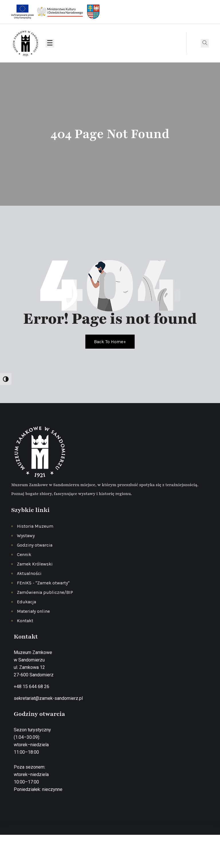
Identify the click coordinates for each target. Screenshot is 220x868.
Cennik (24, 554)
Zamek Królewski (35, 564)
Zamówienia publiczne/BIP (45, 592)
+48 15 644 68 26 (32, 687)
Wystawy (26, 536)
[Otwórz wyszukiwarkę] (205, 43)
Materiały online (33, 611)
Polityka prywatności (112, 852)
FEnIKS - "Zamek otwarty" (43, 583)
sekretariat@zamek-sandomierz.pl (48, 698)
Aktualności (29, 573)
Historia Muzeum (35, 526)
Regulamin (146, 852)
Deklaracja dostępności (184, 852)
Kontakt (25, 621)
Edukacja (26, 602)
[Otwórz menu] (50, 43)
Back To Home (110, 342)
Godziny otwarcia (35, 545)
